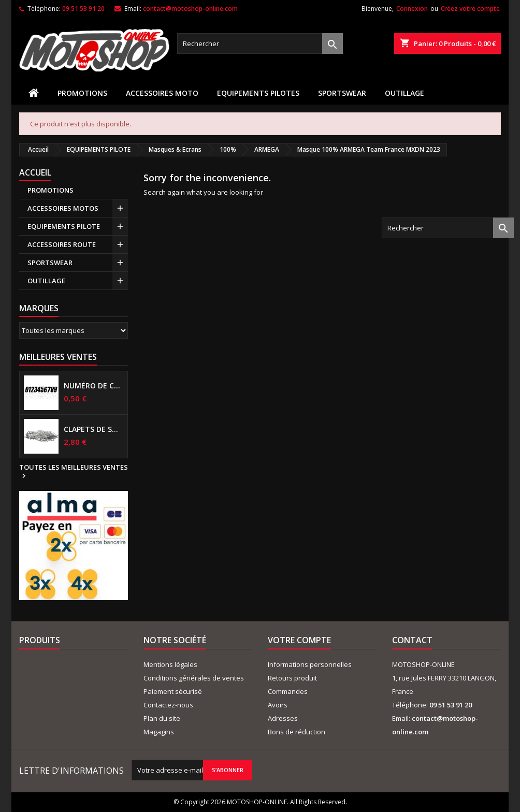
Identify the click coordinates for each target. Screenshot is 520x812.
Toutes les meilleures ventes (74, 472)
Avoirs (278, 705)
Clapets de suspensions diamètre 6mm (93, 429)
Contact (412, 640)
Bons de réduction (297, 732)
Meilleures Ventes (58, 357)
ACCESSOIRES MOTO (162, 93)
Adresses (283, 718)
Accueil (35, 172)
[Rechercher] (260, 44)
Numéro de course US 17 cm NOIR (93, 386)
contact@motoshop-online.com (190, 9)
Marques (39, 308)
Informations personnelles (310, 664)
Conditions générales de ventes (194, 678)
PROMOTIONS (82, 93)
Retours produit (292, 678)
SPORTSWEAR (342, 93)
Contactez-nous (168, 705)
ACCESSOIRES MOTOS (63, 208)
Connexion (412, 9)
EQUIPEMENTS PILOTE (64, 226)
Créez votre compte (470, 9)
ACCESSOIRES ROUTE (62, 244)
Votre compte (299, 640)
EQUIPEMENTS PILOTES (258, 93)
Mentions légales (170, 664)
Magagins (159, 732)
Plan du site (162, 718)
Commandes (288, 691)
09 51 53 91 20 (83, 9)
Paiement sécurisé (173, 691)
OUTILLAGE (405, 93)
